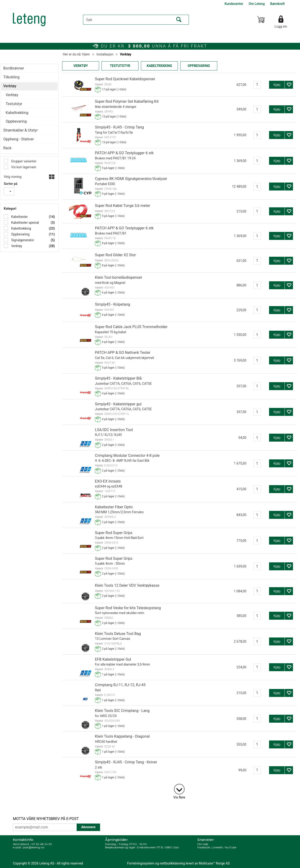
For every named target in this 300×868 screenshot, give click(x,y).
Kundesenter (234, 4)
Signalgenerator (22, 240)
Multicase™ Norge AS (214, 863)
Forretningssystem (141, 863)
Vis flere (179, 797)
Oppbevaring (20, 234)
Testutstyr (14, 104)
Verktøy (126, 54)
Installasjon (105, 54)
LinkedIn (217, 847)
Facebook (204, 847)
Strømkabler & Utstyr (21, 130)
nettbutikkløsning (172, 863)
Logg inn (281, 26)
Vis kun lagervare (23, 167)
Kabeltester (19, 217)
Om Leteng (257, 4)
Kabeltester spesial (25, 223)
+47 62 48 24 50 (41, 844)
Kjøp (277, 85)
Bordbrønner (14, 68)
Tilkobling (11, 77)
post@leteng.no (34, 847)
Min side (203, 844)
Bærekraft (277, 4)
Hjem (86, 54)
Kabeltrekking (21, 228)
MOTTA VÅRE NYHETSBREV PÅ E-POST (46, 819)
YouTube (230, 847)
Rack (7, 148)
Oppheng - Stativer (19, 139)
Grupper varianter (23, 161)
